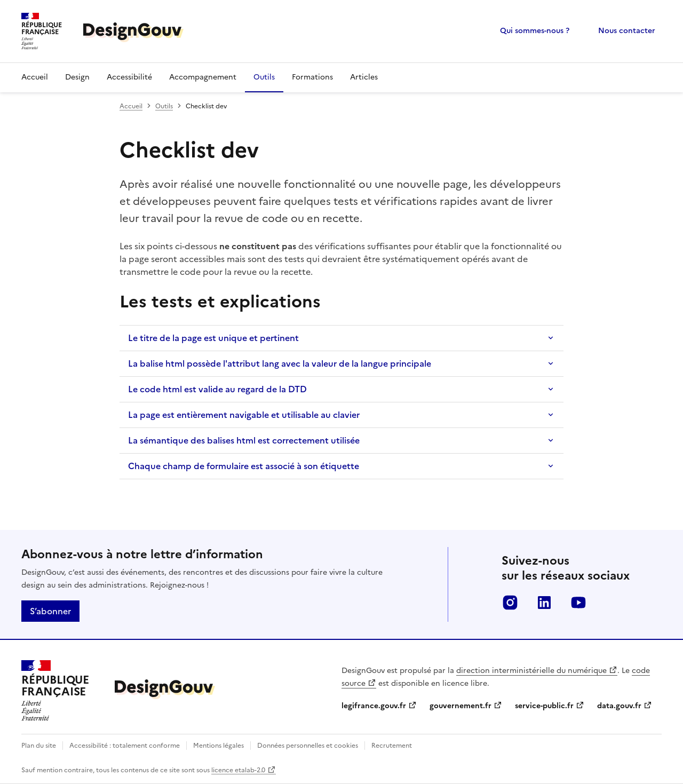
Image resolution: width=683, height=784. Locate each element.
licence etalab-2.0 (238, 770)
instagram (510, 603)
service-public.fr (544, 706)
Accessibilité (129, 77)
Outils (264, 77)
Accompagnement (203, 77)
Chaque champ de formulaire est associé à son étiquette (244, 466)
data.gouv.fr (619, 706)
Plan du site (39, 746)
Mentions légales (219, 746)
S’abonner (50, 611)
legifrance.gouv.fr (374, 706)
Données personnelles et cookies (308, 746)
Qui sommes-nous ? (535, 31)
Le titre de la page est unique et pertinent (213, 338)
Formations (312, 77)
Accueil (35, 77)
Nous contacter (627, 31)
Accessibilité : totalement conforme (125, 746)
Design (77, 77)
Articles (364, 77)
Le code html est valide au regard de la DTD (217, 389)
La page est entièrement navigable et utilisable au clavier (244, 415)
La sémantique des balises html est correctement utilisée (244, 440)
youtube (578, 603)
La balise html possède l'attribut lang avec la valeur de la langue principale (280, 363)
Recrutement (392, 746)
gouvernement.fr (460, 706)
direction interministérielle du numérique (531, 671)
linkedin (544, 603)
